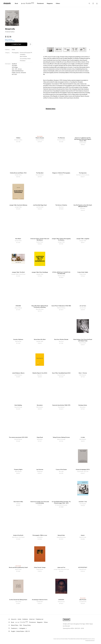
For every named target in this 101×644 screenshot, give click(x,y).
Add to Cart (16, 44)
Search (89, 3)
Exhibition (25, 619)
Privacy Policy (27, 625)
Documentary (23, 59)
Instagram (23, 628)
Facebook (15, 628)
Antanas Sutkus (10, 32)
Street (29, 59)
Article (19, 619)
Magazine (50, 3)
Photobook (40, 3)
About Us (14, 619)
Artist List (32, 619)
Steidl (13, 50)
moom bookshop (7, 3)
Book (16, 3)
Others (58, 3)
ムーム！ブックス (28, 3)
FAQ (21, 625)
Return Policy (15, 625)
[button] (89, 50)
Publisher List (40, 619)
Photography (15, 53)
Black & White (23, 56)
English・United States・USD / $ (20, 631)
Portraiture (23, 61)
